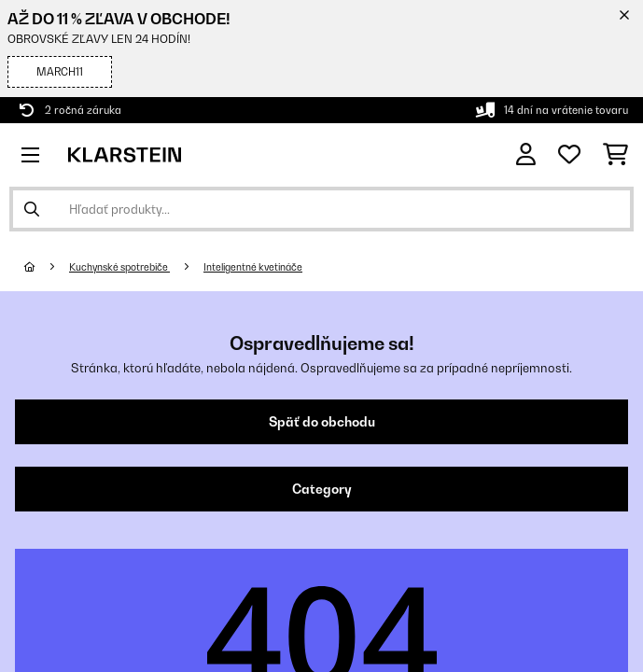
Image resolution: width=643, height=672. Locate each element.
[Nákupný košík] (615, 155)
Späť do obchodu (322, 422)
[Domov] (47, 267)
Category (322, 489)
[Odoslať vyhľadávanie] (32, 209)
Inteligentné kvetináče (253, 267)
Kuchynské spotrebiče (119, 267)
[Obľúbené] (569, 155)
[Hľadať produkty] (321, 209)
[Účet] (526, 154)
